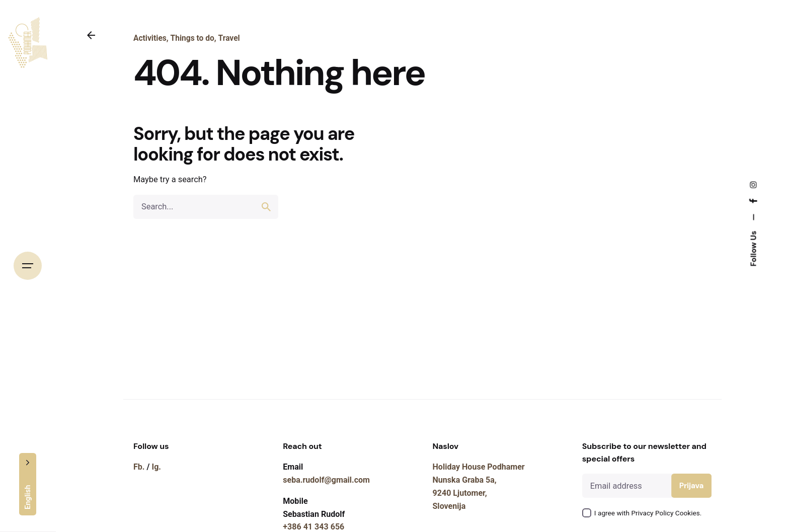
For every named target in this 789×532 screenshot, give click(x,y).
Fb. (139, 467)
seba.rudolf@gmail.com (326, 480)
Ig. (156, 467)
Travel (229, 38)
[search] (266, 207)
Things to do (192, 38)
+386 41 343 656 (313, 527)
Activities (150, 38)
